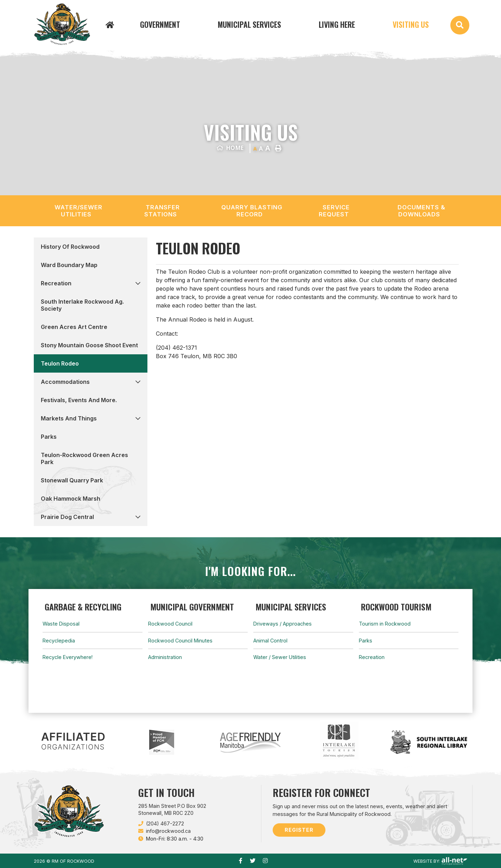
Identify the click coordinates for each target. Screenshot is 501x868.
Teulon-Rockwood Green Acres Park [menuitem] (84, 458)
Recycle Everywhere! (68, 657)
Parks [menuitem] (49, 437)
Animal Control (270, 641)
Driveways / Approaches (283, 624)
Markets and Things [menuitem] (69, 418)
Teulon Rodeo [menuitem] (60, 363)
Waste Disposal (61, 624)
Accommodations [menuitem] (65, 382)
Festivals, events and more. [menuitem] (79, 400)
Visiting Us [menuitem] (411, 24)
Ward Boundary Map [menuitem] (69, 265)
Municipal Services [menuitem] (249, 24)
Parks (366, 641)
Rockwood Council (170, 624)
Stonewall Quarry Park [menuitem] (72, 480)
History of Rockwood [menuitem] (70, 247)
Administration (165, 657)
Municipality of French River (62, 24)
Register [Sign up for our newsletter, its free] (299, 830)
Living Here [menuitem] (337, 24)
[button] (138, 283)
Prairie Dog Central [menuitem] (67, 517)
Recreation (372, 657)
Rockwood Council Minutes (180, 641)
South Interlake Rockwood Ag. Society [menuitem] (82, 305)
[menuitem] (111, 24)
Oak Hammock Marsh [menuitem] (71, 499)
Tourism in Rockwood (385, 624)
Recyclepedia (59, 641)
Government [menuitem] (160, 24)
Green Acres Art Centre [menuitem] (74, 327)
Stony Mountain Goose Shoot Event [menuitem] (89, 345)
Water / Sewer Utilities (280, 657)
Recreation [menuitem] (56, 283)
